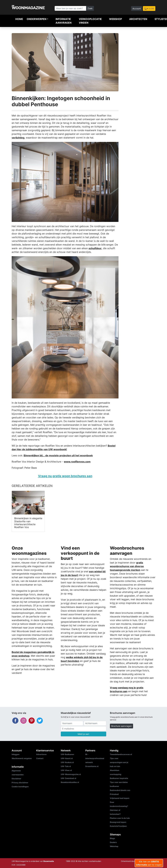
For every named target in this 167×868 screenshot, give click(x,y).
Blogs (112, 838)
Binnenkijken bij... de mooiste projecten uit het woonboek (58, 455)
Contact (40, 758)
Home (19, 19)
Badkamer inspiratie (119, 778)
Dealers (113, 842)
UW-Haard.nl (67, 758)
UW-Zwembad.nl (68, 778)
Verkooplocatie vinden (90, 21)
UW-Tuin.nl (66, 766)
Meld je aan (83, 734)
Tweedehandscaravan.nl (121, 754)
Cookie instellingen (20, 787)
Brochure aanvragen (121, 726)
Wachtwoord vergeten (22, 758)
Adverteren (41, 754)
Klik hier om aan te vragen (149, 863)
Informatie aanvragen (64, 21)
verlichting (18, 138)
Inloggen (16, 754)
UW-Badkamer (67, 754)
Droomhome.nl (92, 766)
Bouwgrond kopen (118, 822)
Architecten (138, 19)
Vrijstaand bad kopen (120, 798)
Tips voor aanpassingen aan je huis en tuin (119, 762)
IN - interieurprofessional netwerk (95, 758)
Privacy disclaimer (20, 783)
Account (137, 9)
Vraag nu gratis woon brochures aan (65, 476)
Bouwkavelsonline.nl (70, 782)
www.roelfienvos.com (77, 462)
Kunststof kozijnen (118, 826)
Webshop (116, 19)
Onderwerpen (37, 19)
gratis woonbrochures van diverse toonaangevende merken (127, 566)
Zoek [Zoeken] (90, 8)
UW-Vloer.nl (66, 770)
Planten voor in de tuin (120, 818)
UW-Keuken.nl (67, 762)
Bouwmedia (49, 861)
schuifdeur (95, 248)
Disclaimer (16, 779)
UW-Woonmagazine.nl (71, 774)
